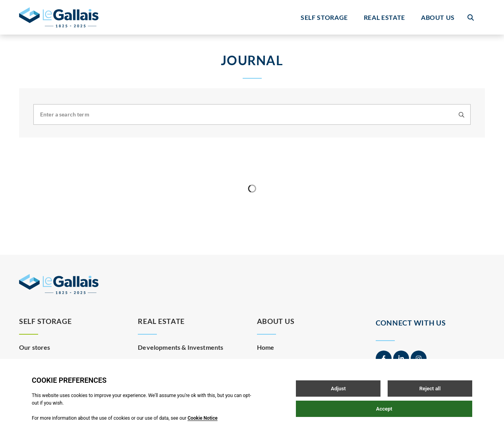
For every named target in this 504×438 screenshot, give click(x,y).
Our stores (35, 345)
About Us (438, 17)
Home (266, 345)
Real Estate (384, 17)
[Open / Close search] (471, 17)
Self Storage (324, 17)
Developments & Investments (181, 345)
